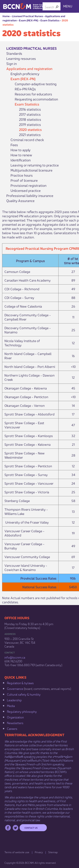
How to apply (21, 150)
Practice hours (22, 175)
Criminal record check (27, 140)
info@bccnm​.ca (15, 657)
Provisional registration (28, 185)
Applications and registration (29, 69)
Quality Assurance (20, 201)
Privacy (39, 852)
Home (6, 16)
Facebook (8, 828)
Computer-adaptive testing (36, 84)
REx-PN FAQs (25, 89)
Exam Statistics (50, 20)
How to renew (21, 155)
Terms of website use (17, 852)
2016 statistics (30, 109)
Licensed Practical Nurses (27, 16)
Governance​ (15, 688)
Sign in (11, 63)
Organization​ (15, 717)
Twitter (15, 828)
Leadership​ (14, 700)
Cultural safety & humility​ (24, 694)
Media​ (11, 706)
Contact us (31, 828)
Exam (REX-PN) (29, 20)
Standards (14, 53)
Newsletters (15, 723)
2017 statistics (30, 114)
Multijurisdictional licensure (31, 170)
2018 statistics (30, 119)
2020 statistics (30, 129)
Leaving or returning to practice (35, 165)
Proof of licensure (24, 180)
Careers (12, 728)
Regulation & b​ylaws (20, 683)
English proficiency (25, 74)
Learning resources (21, 58)
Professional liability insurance (30, 195)
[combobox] (50, 7)
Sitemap (53, 852)
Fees (14, 145)
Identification (21, 160)
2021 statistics (30, 135)
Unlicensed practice (26, 190)
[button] (57, 7)
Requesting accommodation (36, 99)
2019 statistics (30, 124)
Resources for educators (33, 94)
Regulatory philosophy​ (22, 711)
